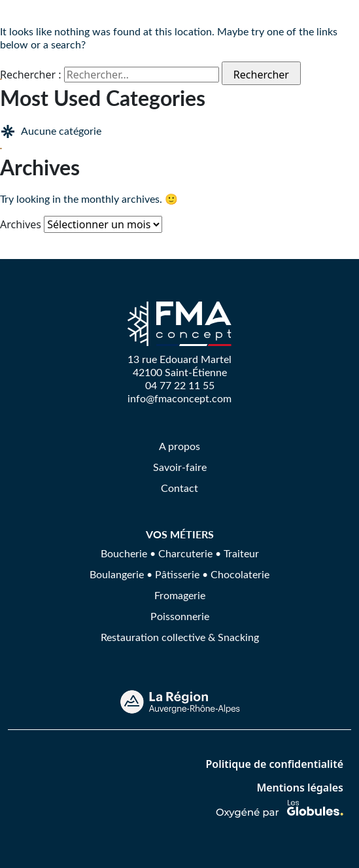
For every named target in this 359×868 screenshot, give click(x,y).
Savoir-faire (180, 467)
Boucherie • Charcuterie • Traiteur (180, 553)
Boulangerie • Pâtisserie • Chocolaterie (179, 574)
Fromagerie (180, 595)
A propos (179, 446)
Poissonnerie (180, 616)
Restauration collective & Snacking (180, 637)
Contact (179, 488)
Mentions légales (300, 788)
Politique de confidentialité (274, 764)
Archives (21, 224)
